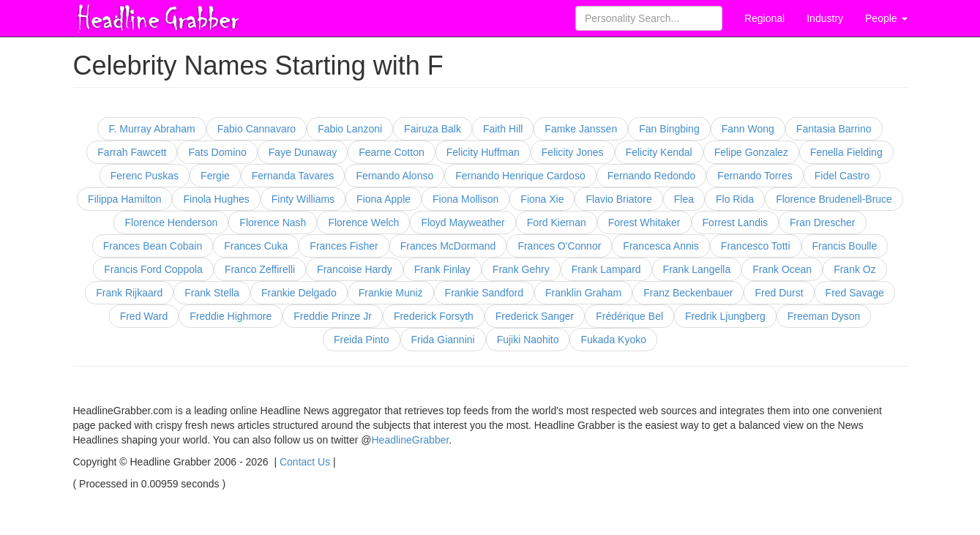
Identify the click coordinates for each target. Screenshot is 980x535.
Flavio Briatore (618, 199)
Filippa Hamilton (124, 199)
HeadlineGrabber (411, 440)
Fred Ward (144, 316)
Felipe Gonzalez (751, 152)
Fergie (215, 176)
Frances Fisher (344, 246)
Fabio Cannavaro (257, 129)
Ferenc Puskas (145, 176)
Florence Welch (363, 222)
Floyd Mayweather (463, 222)
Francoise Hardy (355, 269)
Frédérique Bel (629, 316)
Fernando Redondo (652, 176)
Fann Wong (748, 129)
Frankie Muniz (391, 293)
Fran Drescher (822, 222)
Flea (684, 199)
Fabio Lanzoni (350, 129)
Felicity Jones (573, 152)
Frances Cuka (256, 246)
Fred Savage (855, 293)
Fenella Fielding (846, 152)
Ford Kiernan (557, 222)
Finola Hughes (216, 199)
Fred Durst (779, 293)
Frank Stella (212, 293)
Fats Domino (217, 152)
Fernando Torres (755, 176)
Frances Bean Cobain (153, 246)
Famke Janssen (581, 129)
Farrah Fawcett (132, 152)
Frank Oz (855, 269)
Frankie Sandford (484, 293)
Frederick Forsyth (434, 316)
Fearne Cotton (392, 152)
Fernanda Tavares (293, 176)
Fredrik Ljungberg (725, 316)
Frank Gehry (521, 269)
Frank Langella (697, 269)
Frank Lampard (606, 269)
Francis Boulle (845, 246)
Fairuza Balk (433, 129)
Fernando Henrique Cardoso (520, 176)
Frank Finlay (442, 269)
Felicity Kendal (659, 152)
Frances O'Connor (559, 246)
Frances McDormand (448, 246)
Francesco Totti (756, 246)
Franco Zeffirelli (260, 269)
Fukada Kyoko (613, 340)
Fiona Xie (542, 199)
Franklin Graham (583, 293)
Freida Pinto (361, 340)
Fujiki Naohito (528, 340)
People (886, 18)
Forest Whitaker (644, 222)
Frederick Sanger (535, 316)
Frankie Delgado (299, 293)
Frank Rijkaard (129, 293)
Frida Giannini (443, 340)
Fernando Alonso (394, 176)
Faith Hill (503, 129)
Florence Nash (273, 222)
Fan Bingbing (669, 129)
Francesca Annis (661, 246)
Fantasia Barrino (834, 129)
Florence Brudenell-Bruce (834, 199)
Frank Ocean (782, 269)
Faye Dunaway (303, 152)
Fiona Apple (384, 199)
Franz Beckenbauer (688, 293)
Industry (825, 18)
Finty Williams (303, 199)
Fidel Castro (842, 176)
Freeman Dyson (824, 316)
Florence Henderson (171, 222)
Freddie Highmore (231, 316)
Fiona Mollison (465, 199)
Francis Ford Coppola (153, 269)
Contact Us (305, 462)
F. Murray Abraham (152, 129)
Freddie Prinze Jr (333, 316)
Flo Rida (735, 199)
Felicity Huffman (483, 152)
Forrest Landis (735, 222)
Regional (764, 18)
